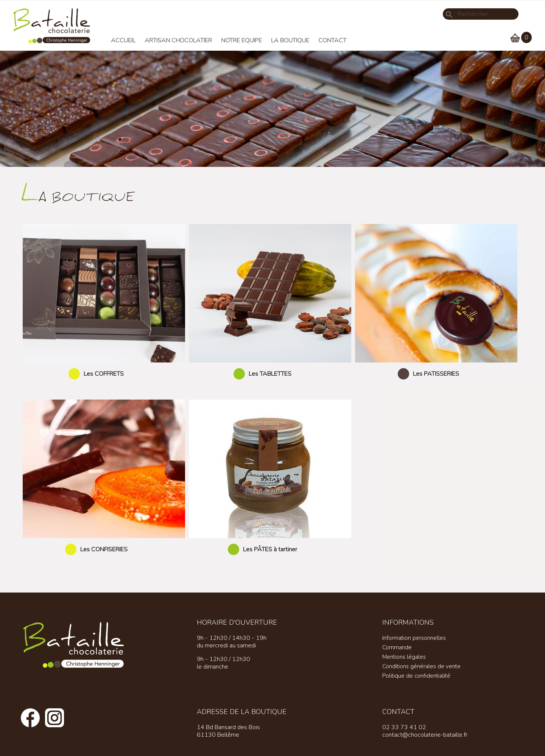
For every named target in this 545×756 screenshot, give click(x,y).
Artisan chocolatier (178, 40)
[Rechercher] (481, 14)
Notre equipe (241, 40)
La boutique (78, 195)
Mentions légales (404, 657)
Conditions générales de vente (421, 666)
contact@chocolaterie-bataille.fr (425, 735)
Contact (332, 40)
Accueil (123, 40)
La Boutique (290, 40)
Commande (397, 647)
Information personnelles (414, 638)
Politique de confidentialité (416, 676)
